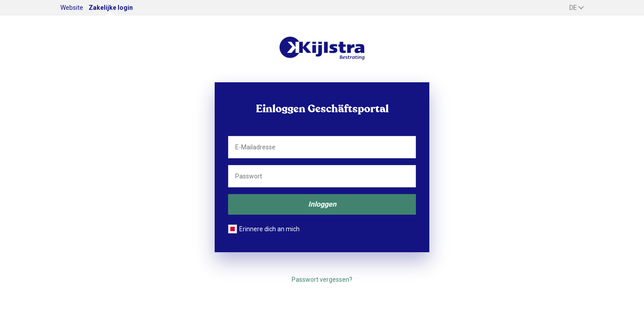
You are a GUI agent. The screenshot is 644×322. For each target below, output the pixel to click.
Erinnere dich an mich (269, 229)
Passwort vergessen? (322, 280)
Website (72, 8)
